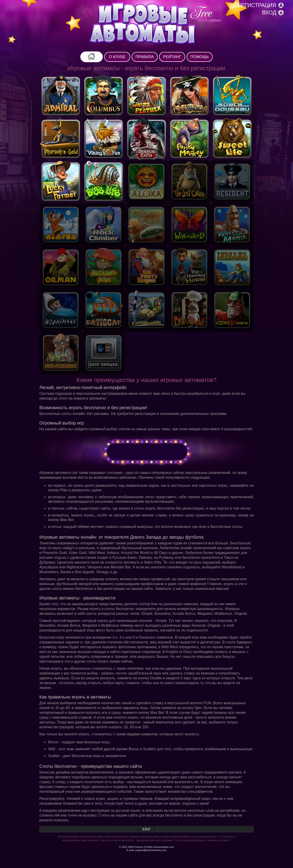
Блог (146, 829)
